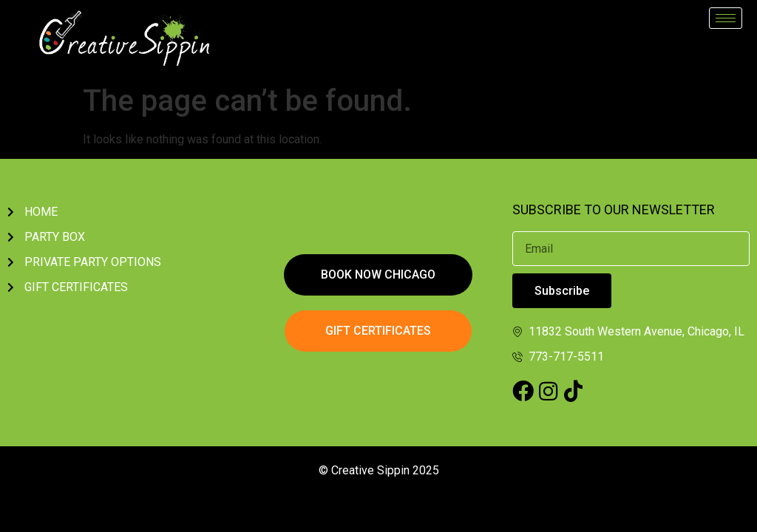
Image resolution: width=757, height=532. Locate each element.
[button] (378, 275)
